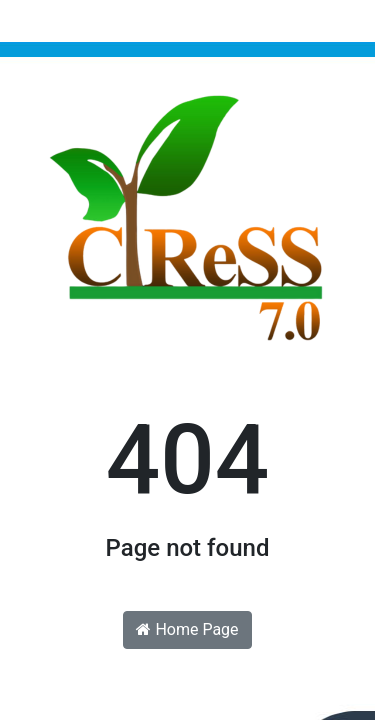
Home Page (187, 629)
